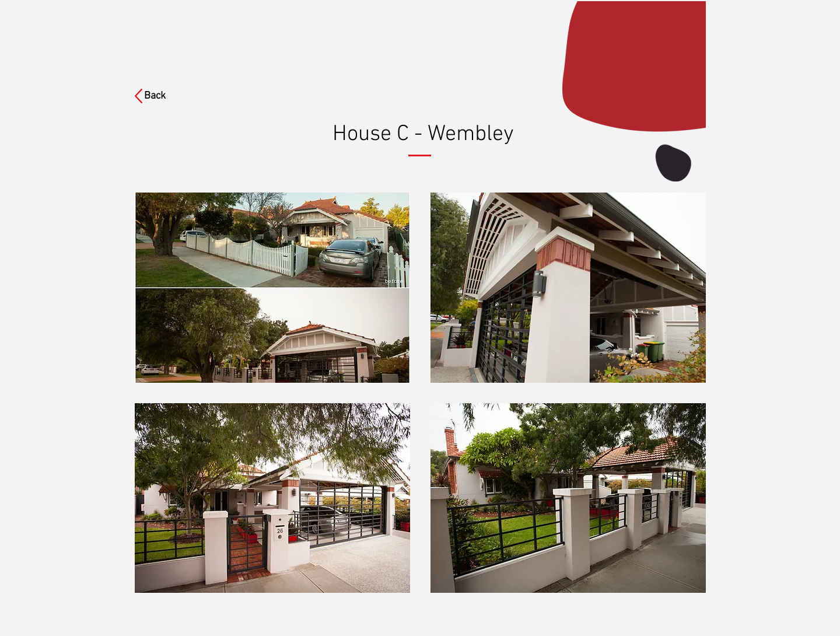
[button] (272, 288)
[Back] (162, 96)
